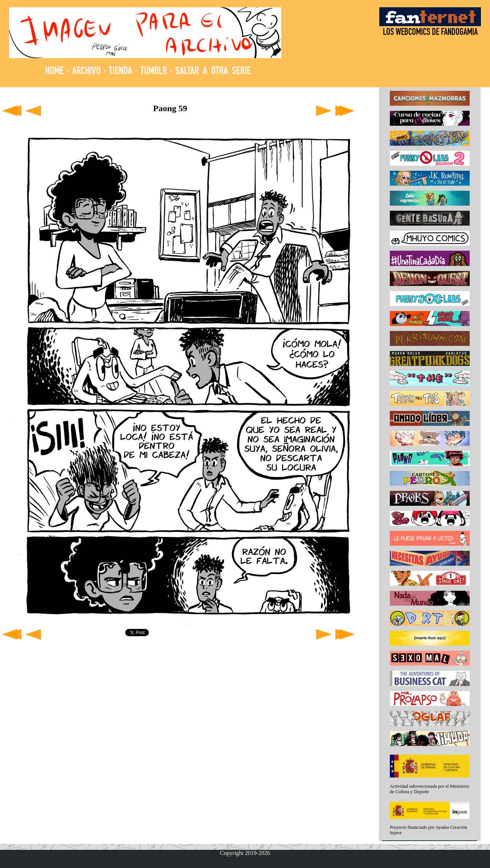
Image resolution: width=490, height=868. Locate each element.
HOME (55, 72)
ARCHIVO (86, 72)
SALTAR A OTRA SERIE (213, 72)
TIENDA (121, 72)
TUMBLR (154, 72)
